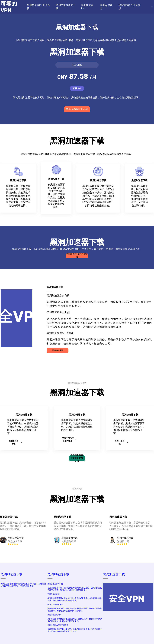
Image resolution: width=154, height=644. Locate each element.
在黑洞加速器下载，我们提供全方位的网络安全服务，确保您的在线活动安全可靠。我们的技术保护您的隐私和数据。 (75, 589)
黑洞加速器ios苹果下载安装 (58, 625)
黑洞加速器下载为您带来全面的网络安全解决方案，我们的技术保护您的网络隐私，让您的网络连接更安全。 (75, 620)
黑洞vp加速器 (58, 350)
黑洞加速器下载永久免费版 (77, 256)
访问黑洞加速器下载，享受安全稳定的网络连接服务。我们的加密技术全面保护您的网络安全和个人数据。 (75, 630)
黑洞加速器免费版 (54, 615)
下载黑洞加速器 (53, 594)
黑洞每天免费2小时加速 (69, 439)
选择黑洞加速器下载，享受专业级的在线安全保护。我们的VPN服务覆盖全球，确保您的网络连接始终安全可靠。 (75, 610)
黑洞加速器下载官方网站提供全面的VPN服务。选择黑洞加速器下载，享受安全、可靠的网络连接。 (23, 585)
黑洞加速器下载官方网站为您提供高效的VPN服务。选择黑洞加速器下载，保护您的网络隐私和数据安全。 (75, 599)
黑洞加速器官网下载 (55, 584)
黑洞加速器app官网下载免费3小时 (77, 458)
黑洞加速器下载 (16, 443)
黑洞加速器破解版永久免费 (77, 109)
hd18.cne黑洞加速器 (55, 604)
